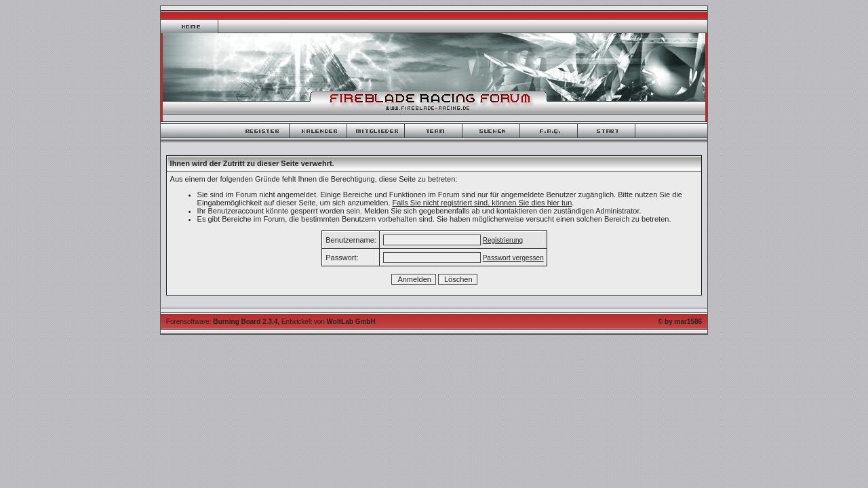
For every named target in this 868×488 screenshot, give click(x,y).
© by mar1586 (680, 322)
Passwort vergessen (513, 258)
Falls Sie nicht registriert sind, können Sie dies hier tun (482, 203)
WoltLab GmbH (351, 322)
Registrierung (503, 240)
